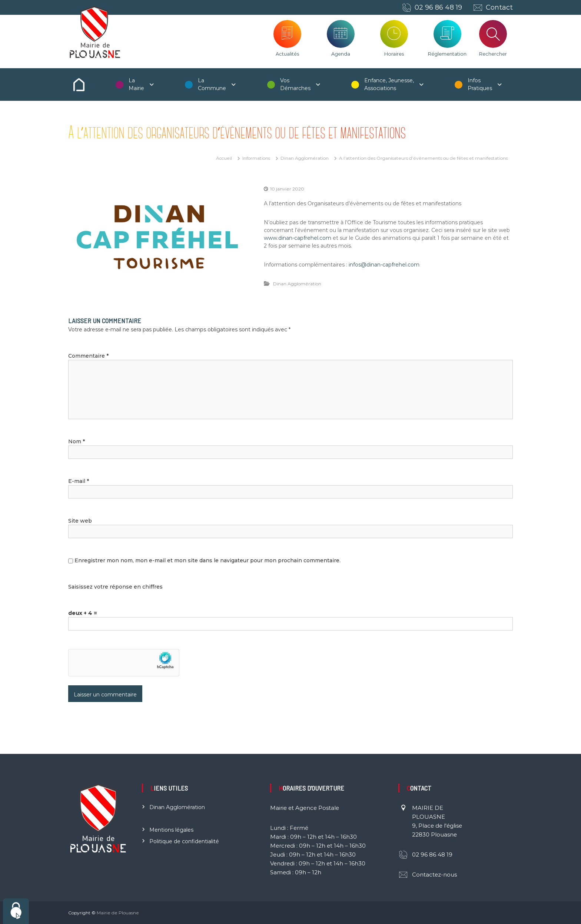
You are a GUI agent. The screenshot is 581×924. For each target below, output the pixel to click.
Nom (77, 441)
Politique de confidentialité (184, 841)
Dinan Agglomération (305, 158)
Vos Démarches (295, 84)
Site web (80, 521)
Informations (256, 158)
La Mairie (136, 84)
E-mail (79, 481)
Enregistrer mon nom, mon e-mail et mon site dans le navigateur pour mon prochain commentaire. (207, 560)
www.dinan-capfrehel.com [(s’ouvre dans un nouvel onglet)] (298, 238)
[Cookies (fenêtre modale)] (16, 911)
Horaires (394, 54)
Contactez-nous (434, 875)
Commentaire (88, 356)
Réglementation (447, 54)
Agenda (341, 54)
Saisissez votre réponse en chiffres (115, 587)
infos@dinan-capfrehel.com (384, 265)
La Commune (212, 84)
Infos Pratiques (480, 84)
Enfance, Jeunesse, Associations (389, 84)
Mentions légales (171, 830)
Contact (499, 7)
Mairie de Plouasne (118, 913)
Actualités (287, 54)
